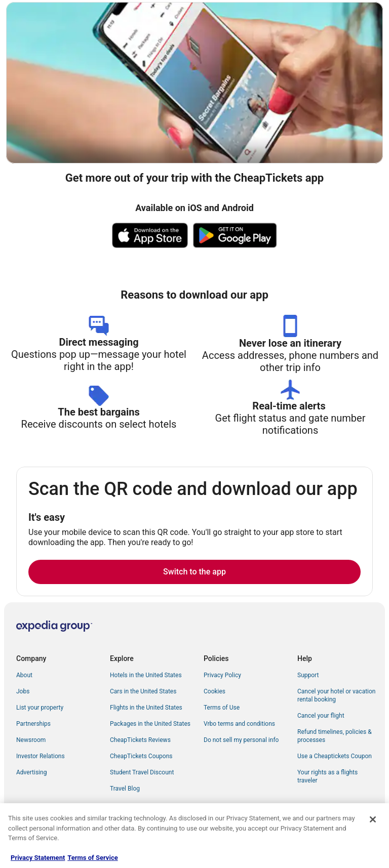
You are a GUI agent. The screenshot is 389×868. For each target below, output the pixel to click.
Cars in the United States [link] (143, 691)
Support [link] (308, 675)
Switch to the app (194, 572)
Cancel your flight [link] (321, 716)
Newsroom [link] (31, 740)
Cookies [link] (215, 691)
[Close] (373, 819)
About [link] (24, 675)
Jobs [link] (23, 691)
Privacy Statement (38, 858)
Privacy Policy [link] (222, 675)
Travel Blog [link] (125, 789)
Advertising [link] (31, 772)
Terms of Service (92, 858)
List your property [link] (40, 708)
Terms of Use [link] (222, 708)
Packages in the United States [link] (150, 724)
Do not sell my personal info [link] (241, 740)
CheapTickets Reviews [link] (140, 740)
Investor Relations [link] (41, 756)
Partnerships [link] (33, 724)
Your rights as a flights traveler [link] (327, 776)
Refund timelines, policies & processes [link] (335, 736)
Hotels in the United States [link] (146, 675)
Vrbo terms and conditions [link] (239, 724)
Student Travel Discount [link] (142, 772)
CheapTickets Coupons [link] (141, 756)
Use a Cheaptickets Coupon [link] (335, 756)
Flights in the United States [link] (146, 708)
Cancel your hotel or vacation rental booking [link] (337, 695)
